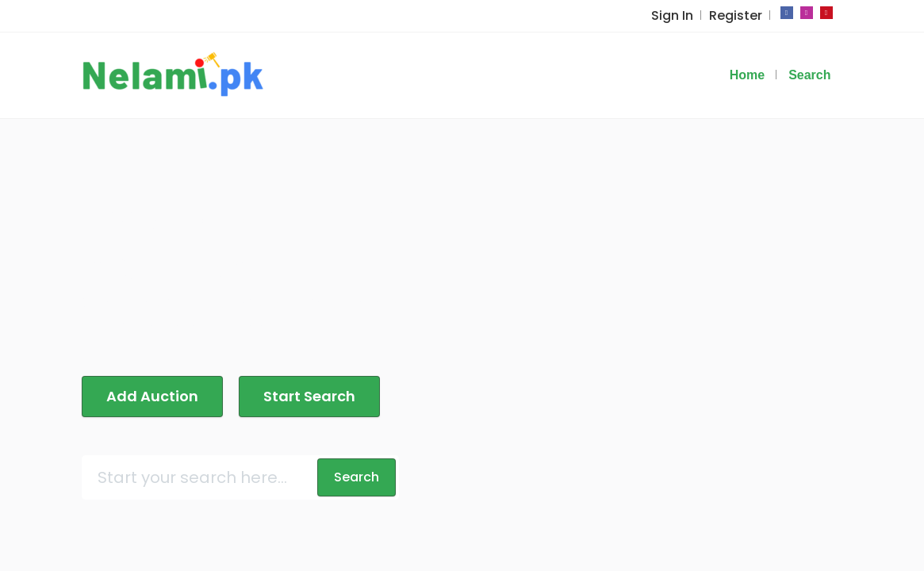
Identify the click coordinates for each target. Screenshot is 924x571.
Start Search (309, 396)
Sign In (672, 15)
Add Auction (152, 396)
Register (736, 15)
